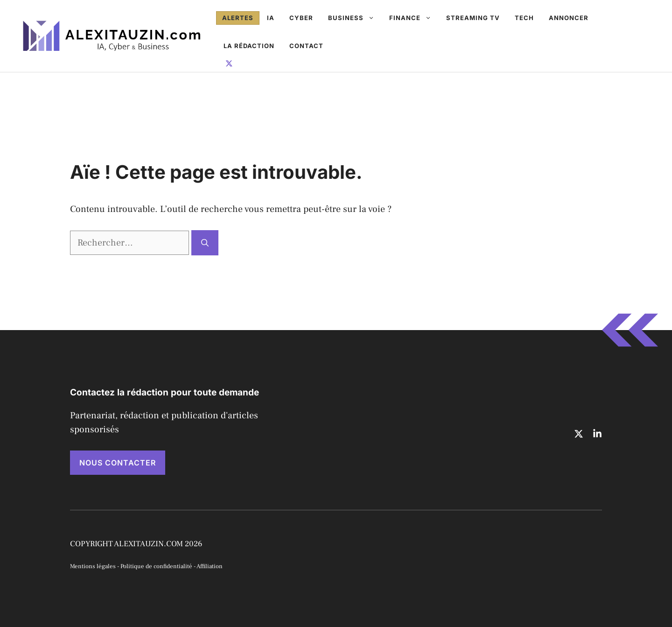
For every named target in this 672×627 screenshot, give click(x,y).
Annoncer (569, 18)
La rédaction (249, 46)
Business (355, 18)
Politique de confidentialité (156, 566)
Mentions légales (93, 566)
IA (271, 18)
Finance (414, 18)
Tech (524, 18)
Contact (306, 46)
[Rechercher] (205, 243)
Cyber (301, 18)
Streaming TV (473, 18)
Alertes (238, 18)
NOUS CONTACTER (118, 463)
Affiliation (210, 566)
